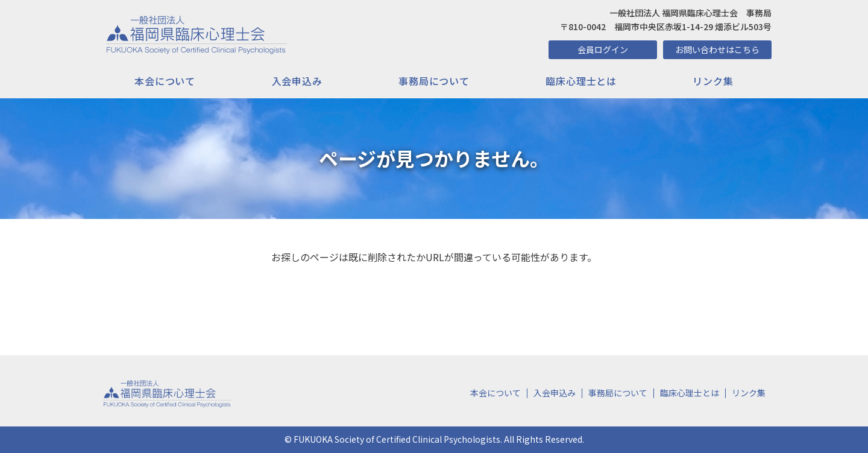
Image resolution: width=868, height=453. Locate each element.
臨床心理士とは (581, 81)
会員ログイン (603, 49)
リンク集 (713, 81)
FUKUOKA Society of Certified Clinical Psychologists (397, 439)
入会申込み (297, 81)
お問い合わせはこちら (717, 49)
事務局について (434, 81)
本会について (165, 81)
